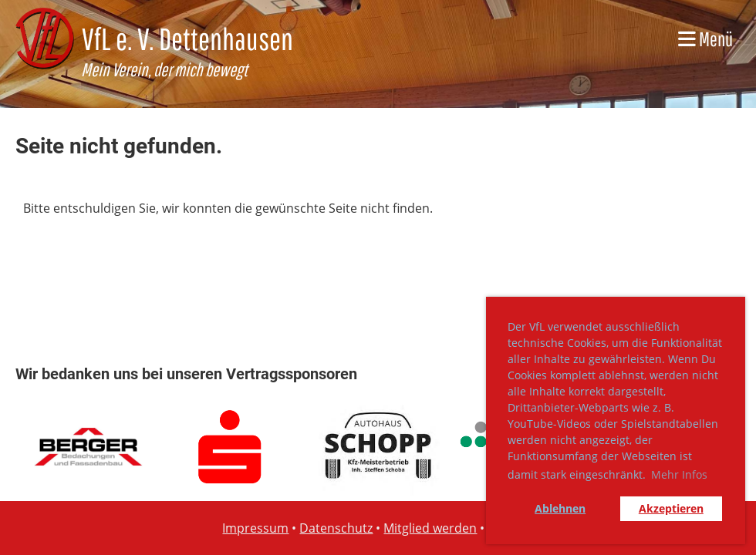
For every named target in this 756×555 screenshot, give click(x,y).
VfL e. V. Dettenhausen (187, 39)
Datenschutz (336, 528)
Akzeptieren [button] (671, 508)
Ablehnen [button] (560, 508)
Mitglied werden (430, 528)
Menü (705, 39)
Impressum (255, 528)
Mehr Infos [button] (679, 474)
